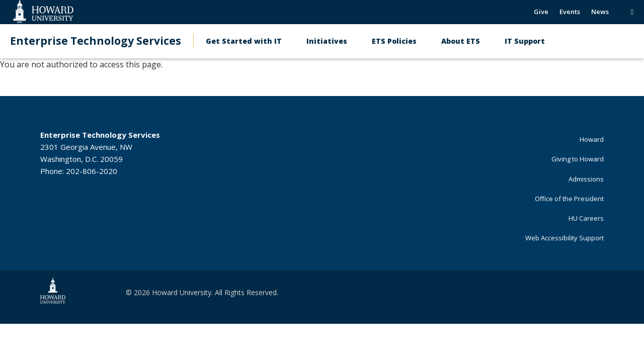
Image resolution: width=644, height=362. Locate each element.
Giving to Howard (578, 159)
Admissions (586, 179)
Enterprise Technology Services (96, 41)
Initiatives (327, 41)
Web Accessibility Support (565, 238)
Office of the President (569, 199)
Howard (592, 139)
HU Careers (586, 218)
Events (570, 12)
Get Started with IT (244, 41)
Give (541, 12)
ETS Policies (394, 41)
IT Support (525, 41)
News (600, 12)
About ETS (461, 41)
